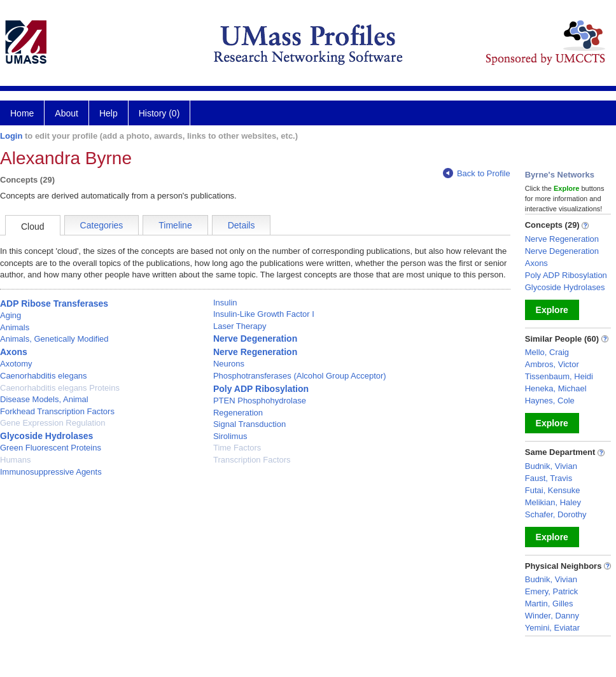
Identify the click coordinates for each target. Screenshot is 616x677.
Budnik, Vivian (551, 466)
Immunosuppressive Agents (51, 472)
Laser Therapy (240, 326)
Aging (10, 315)
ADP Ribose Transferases (54, 304)
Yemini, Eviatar (552, 628)
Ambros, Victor (552, 364)
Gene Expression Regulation (53, 423)
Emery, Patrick (552, 591)
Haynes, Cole (550, 401)
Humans (15, 460)
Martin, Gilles (549, 604)
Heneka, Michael (556, 388)
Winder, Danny (552, 616)
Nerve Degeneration (255, 338)
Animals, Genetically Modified (54, 339)
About (66, 113)
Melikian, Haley (553, 502)
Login (11, 136)
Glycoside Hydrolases (46, 436)
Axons (14, 352)
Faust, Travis (549, 478)
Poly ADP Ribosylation (261, 389)
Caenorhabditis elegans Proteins (60, 388)
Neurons (229, 364)
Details (241, 225)
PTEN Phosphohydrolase (260, 401)
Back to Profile (477, 173)
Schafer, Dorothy (556, 514)
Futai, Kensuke (553, 490)
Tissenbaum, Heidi (559, 376)
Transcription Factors (252, 460)
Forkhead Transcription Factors (57, 411)
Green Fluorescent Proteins (51, 448)
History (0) (159, 113)
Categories (102, 225)
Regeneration (238, 413)
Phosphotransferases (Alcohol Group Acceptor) (300, 376)
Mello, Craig (547, 352)
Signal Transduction (249, 424)
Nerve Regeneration (255, 352)
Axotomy (16, 364)
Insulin (225, 303)
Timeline (175, 225)
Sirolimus (230, 436)
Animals (15, 327)
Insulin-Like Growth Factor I (264, 314)
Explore (552, 310)
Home (22, 113)
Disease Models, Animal (44, 399)
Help (108, 113)
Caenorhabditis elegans (44, 376)
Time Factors (237, 448)
